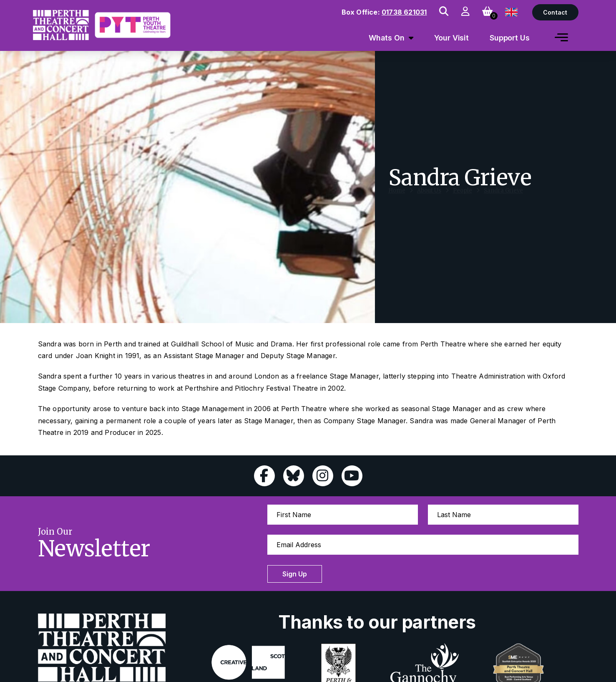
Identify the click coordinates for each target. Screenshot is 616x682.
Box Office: (384, 12)
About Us (429, 198)
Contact (555, 12)
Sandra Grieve (503, 198)
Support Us (510, 38)
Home (397, 198)
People (463, 198)
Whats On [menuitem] (387, 38)
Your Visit (452, 38)
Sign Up (295, 574)
